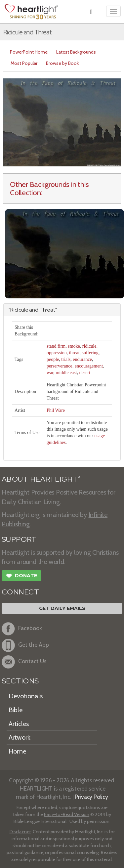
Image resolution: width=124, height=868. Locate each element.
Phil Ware (56, 410)
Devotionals (26, 696)
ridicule (89, 346)
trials (66, 359)
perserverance (60, 366)
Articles (19, 724)
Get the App (25, 645)
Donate (21, 577)
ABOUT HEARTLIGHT (41, 479)
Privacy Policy (91, 797)
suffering (90, 353)
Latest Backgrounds (76, 52)
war (50, 373)
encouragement (89, 366)
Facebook (22, 629)
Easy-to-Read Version (67, 814)
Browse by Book (62, 63)
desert (85, 373)
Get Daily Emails (62, 608)
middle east (66, 373)
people (53, 359)
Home (17, 751)
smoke (74, 346)
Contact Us (24, 662)
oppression (57, 353)
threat (74, 353)
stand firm (56, 346)
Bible (16, 710)
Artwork (20, 737)
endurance (82, 359)
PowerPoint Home (29, 52)
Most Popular (24, 63)
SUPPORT (19, 539)
